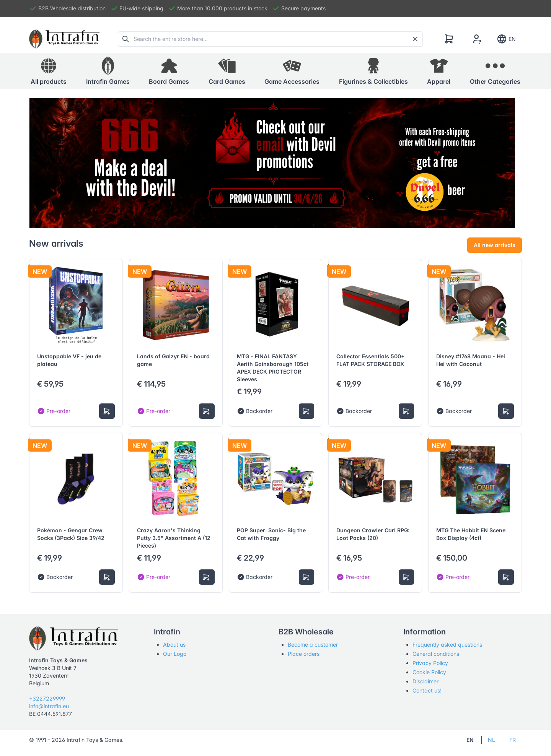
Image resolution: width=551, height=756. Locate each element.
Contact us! (427, 690)
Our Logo (175, 654)
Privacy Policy (430, 663)
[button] (108, 71)
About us (174, 645)
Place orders (304, 654)
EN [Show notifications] (506, 39)
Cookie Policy (429, 672)
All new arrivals (495, 245)
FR (513, 740)
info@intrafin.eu (49, 706)
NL (491, 740)
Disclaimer (425, 681)
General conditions (436, 654)
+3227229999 (47, 698)
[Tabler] (64, 39)
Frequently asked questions (447, 645)
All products (49, 71)
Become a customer (313, 645)
